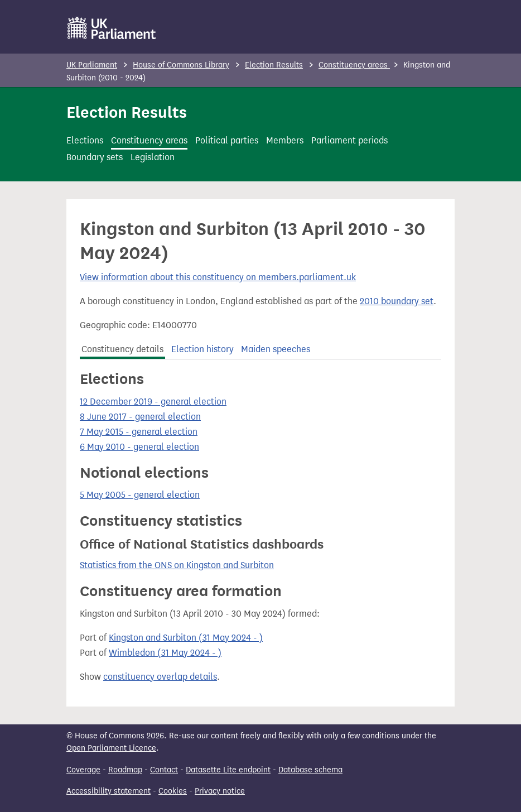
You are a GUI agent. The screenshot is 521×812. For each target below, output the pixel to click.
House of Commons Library (181, 65)
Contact (164, 770)
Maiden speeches (276, 349)
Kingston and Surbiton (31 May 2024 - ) (186, 638)
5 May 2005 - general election (140, 495)
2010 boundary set (397, 301)
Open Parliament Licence (111, 748)
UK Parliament (92, 65)
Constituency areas (354, 65)
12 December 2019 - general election (153, 402)
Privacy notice (220, 791)
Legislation (153, 157)
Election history (202, 349)
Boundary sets (95, 157)
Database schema (310, 770)
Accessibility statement (108, 791)
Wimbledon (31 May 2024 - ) (165, 653)
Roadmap (125, 770)
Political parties (227, 140)
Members (285, 140)
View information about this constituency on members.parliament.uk (218, 277)
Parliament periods (349, 140)
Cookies (173, 791)
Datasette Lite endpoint (228, 770)
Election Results (274, 65)
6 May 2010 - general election (139, 447)
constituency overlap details (160, 677)
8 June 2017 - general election (140, 417)
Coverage (83, 770)
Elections (85, 140)
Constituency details (122, 349)
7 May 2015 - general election (139, 432)
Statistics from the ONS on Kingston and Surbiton (177, 565)
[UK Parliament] (112, 28)
